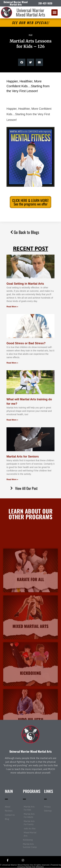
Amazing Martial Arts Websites (30, 867)
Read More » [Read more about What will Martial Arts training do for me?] (12, 420)
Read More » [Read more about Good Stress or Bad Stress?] (12, 363)
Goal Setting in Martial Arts (25, 284)
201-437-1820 (45, 3)
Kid (31, 35)
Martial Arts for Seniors (23, 457)
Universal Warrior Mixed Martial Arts (30, 12)
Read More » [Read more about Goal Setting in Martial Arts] (12, 307)
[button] (54, 12)
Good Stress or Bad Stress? (26, 343)
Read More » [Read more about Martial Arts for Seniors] (12, 479)
